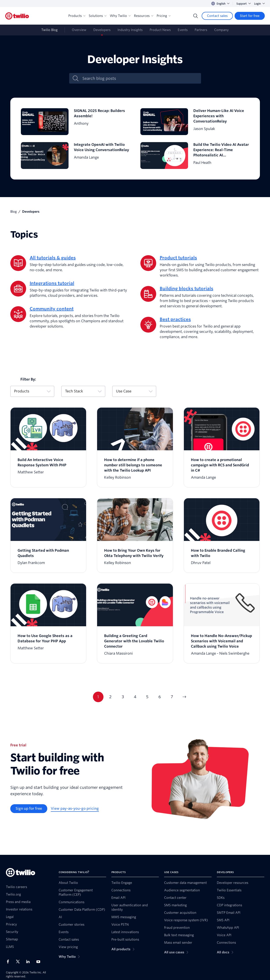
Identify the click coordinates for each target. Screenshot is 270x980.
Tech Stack (83, 391)
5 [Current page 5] (147, 697)
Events (183, 30)
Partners (201, 30)
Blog (14, 212)
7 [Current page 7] (172, 697)
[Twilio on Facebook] (9, 962)
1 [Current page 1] (98, 697)
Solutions (98, 16)
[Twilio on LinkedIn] (29, 962)
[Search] (196, 16)
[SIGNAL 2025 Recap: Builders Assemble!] (75, 122)
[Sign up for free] (29, 809)
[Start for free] (250, 16)
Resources (144, 16)
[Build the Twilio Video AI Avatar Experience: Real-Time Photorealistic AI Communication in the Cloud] (195, 156)
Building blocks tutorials (187, 289)
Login (259, 4)
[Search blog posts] (140, 78)
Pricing (164, 16)
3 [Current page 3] (123, 697)
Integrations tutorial (52, 283)
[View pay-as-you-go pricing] (75, 809)
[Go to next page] (184, 697)
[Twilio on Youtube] (40, 961)
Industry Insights (130, 30)
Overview (79, 30)
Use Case (134, 391)
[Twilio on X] (19, 962)
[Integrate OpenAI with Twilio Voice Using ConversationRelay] (75, 156)
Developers (102, 30)
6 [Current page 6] (160, 697)
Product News (160, 30)
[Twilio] (17, 16)
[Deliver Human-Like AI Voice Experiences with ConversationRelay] (195, 122)
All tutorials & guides (53, 258)
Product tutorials (178, 258)
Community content (52, 309)
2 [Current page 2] (110, 697)
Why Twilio (120, 16)
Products (77, 16)
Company (221, 30)
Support (244, 4)
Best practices (175, 319)
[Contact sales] (217, 16)
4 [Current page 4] (135, 697)
